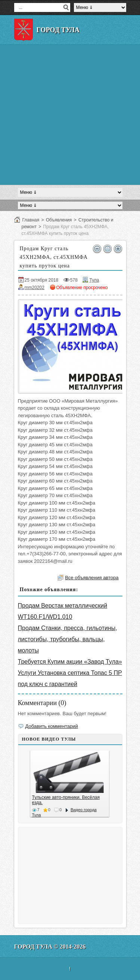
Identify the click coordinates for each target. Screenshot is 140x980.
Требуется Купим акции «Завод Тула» (70, 662)
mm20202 (35, 288)
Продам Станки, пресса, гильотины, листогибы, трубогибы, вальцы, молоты (68, 639)
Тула (94, 280)
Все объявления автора (92, 578)
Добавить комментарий (52, 726)
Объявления (59, 220)
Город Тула (58, 30)
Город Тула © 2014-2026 (50, 947)
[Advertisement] (70, 115)
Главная (31, 220)
